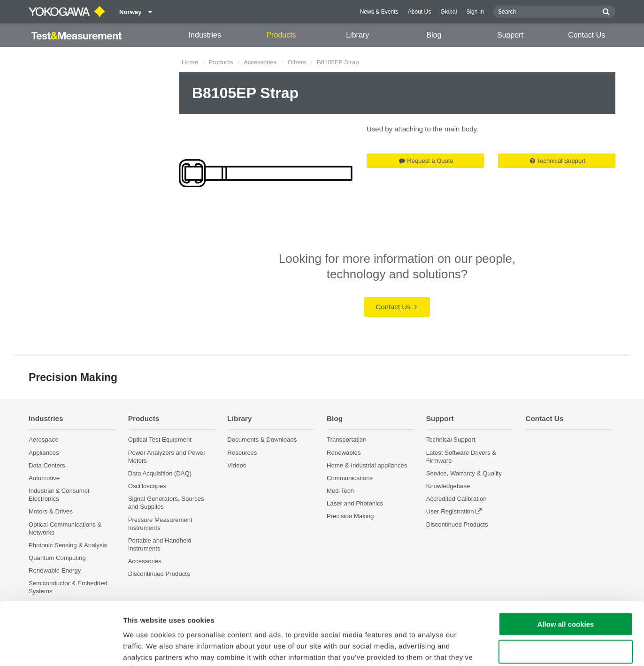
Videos (237, 465)
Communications (350, 478)
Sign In (475, 12)
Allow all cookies (566, 565)
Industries (205, 35)
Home (190, 62)
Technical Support (558, 161)
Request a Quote (426, 161)
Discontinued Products (457, 524)
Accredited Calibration (456, 499)
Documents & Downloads (262, 440)
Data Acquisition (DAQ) (160, 473)
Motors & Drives (51, 511)
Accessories (260, 62)
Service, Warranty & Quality (464, 473)
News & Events (379, 12)
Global (448, 12)
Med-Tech (340, 491)
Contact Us (586, 35)
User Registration (450, 511)
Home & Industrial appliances (367, 465)
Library (357, 35)
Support (510, 35)
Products (281, 35)
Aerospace (43, 440)
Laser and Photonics (355, 503)
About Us (420, 12)
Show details (493, 647)
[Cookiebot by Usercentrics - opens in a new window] (61, 648)
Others (297, 62)
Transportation (347, 440)
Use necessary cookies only (566, 593)
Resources (242, 453)
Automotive (44, 478)
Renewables (344, 453)
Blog (434, 35)
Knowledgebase (448, 486)
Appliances (44, 453)
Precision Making (350, 516)
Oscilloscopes (147, 486)
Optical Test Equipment (160, 440)
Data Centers (47, 465)
